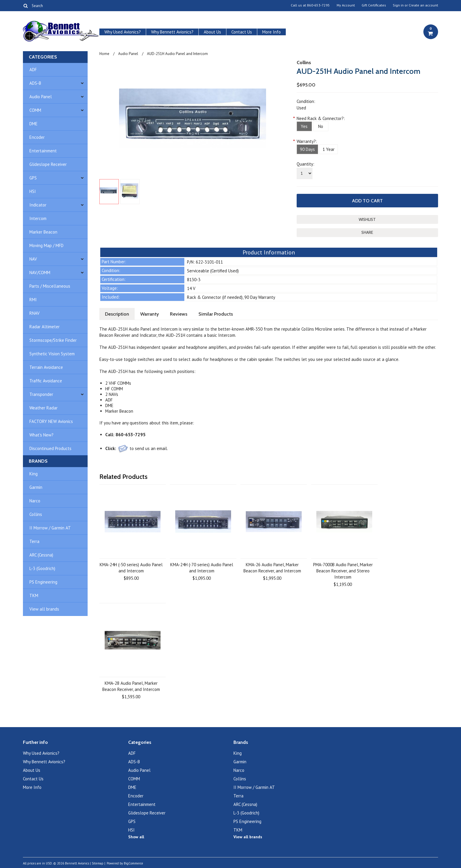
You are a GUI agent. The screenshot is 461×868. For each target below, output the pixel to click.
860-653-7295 (318, 5)
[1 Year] (329, 149)
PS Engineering (43, 582)
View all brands (44, 609)
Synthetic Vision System (52, 354)
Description (117, 314)
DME (34, 124)
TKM (34, 595)
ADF (33, 70)
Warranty (150, 314)
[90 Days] (307, 149)
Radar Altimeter (45, 327)
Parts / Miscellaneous (50, 286)
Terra (34, 541)
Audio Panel (41, 97)
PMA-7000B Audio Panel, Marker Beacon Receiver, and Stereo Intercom (343, 571)
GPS (33, 178)
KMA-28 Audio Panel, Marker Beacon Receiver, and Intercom (131, 686)
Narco (35, 501)
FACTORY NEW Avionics (51, 421)
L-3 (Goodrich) (42, 568)
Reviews (179, 314)
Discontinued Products (50, 448)
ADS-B (35, 83)
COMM (35, 110)
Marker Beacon (43, 232)
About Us (212, 32)
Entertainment (43, 151)
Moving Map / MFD (46, 245)
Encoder (37, 137)
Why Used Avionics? (123, 32)
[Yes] (304, 126)
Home (104, 54)
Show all (136, 837)
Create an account (423, 5)
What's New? (41, 435)
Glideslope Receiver (48, 164)
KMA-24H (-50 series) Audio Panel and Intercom (131, 568)
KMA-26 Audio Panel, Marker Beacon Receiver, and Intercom (272, 568)
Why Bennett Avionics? (172, 32)
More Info (272, 32)
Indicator (38, 205)
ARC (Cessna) (41, 555)
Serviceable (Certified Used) (213, 271)
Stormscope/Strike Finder (53, 340)
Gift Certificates (374, 5)
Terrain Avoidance (46, 367)
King (34, 474)
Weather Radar (44, 408)
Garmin (36, 487)
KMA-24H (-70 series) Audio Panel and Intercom (202, 568)
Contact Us (242, 32)
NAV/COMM (40, 273)
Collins (36, 514)
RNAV (35, 313)
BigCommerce (133, 863)
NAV (33, 259)
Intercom (38, 218)
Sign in (398, 5)
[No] (321, 126)
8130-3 (194, 280)
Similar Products (216, 314)
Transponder (41, 394)
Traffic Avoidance (46, 381)
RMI (33, 300)
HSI (33, 191)
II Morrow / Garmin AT (50, 528)
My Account (346, 5)
